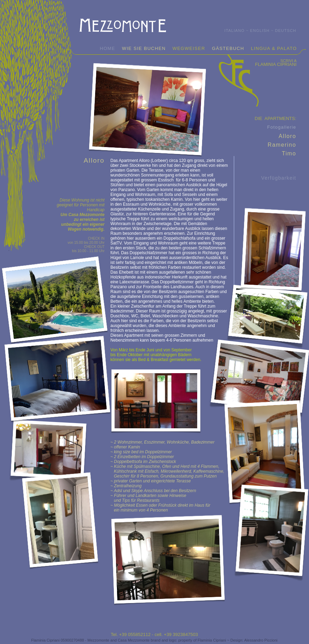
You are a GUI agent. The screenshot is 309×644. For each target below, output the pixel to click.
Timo (289, 153)
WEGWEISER (189, 48)
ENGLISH (260, 31)
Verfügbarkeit (279, 178)
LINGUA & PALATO (274, 48)
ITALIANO (234, 31)
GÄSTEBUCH (228, 48)
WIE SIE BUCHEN (144, 48)
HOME (107, 48)
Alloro (287, 136)
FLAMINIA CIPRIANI (276, 64)
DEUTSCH (286, 31)
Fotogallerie (282, 127)
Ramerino (282, 145)
